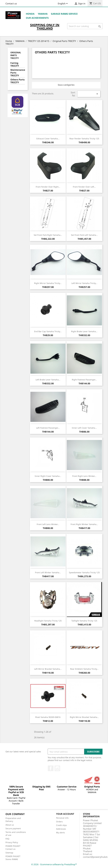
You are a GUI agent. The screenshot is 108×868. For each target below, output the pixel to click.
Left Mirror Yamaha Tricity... (84, 283)
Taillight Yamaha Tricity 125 (84, 621)
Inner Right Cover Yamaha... (48, 476)
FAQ (7, 839)
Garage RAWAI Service (64, 14)
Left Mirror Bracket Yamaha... (48, 669)
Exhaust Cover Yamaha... (48, 139)
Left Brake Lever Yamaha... (48, 380)
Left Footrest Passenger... (48, 428)
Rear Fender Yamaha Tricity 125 (84, 139)
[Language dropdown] (63, 4)
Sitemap (9, 853)
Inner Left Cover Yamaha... (84, 428)
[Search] (85, 26)
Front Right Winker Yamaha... (84, 524)
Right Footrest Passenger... (84, 380)
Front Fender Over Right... (48, 187)
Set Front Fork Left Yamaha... (84, 235)
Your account (65, 814)
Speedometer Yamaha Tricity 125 (84, 572)
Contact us (11, 4)
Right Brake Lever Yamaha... (84, 331)
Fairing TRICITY (15, 64)
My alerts (60, 833)
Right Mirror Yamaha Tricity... (48, 283)
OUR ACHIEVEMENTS (37, 18)
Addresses (61, 829)
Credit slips (61, 825)
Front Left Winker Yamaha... (48, 572)
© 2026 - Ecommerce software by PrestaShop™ (54, 864)
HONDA (30, 14)
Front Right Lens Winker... (84, 476)
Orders (59, 822)
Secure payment (13, 828)
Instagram (57, 768)
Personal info (62, 818)
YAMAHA (43, 14)
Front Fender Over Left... (84, 187)
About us (10, 825)
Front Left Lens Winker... (48, 524)
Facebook (51, 768)
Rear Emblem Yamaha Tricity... (84, 669)
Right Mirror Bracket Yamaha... (84, 717)
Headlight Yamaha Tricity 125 (48, 621)
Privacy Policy (12, 842)
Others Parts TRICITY (18, 81)
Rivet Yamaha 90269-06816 (48, 717)
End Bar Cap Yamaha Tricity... (48, 331)
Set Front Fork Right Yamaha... (48, 235)
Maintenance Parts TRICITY (18, 73)
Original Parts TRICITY (16, 55)
